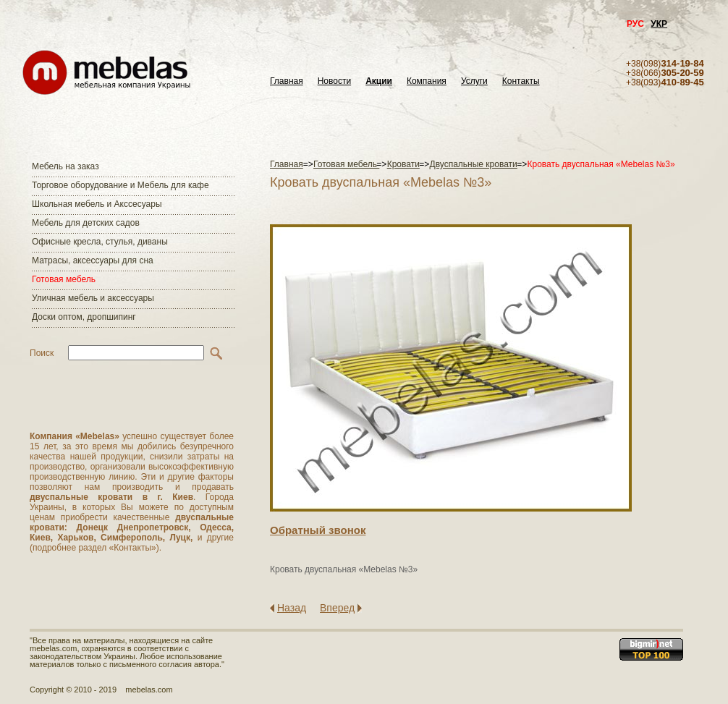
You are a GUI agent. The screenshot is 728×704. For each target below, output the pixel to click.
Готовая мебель (64, 279)
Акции (379, 81)
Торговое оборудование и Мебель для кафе (120, 185)
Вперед (337, 608)
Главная (287, 81)
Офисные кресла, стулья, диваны (100, 242)
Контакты (521, 81)
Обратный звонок (318, 530)
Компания (427, 81)
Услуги (474, 81)
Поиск (42, 353)
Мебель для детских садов (86, 223)
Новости (334, 81)
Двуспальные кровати (474, 164)
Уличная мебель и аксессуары (93, 298)
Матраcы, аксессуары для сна (93, 260)
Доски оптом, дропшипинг (84, 317)
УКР (659, 24)
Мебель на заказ (65, 166)
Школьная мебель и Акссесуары (97, 204)
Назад (292, 608)
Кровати (403, 164)
